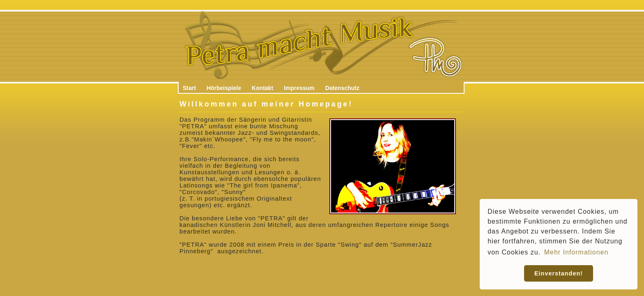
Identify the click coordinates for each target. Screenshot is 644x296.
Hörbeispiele (224, 88)
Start (189, 88)
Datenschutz (342, 88)
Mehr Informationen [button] (576, 252)
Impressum (299, 88)
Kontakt (262, 88)
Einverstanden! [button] (559, 273)
